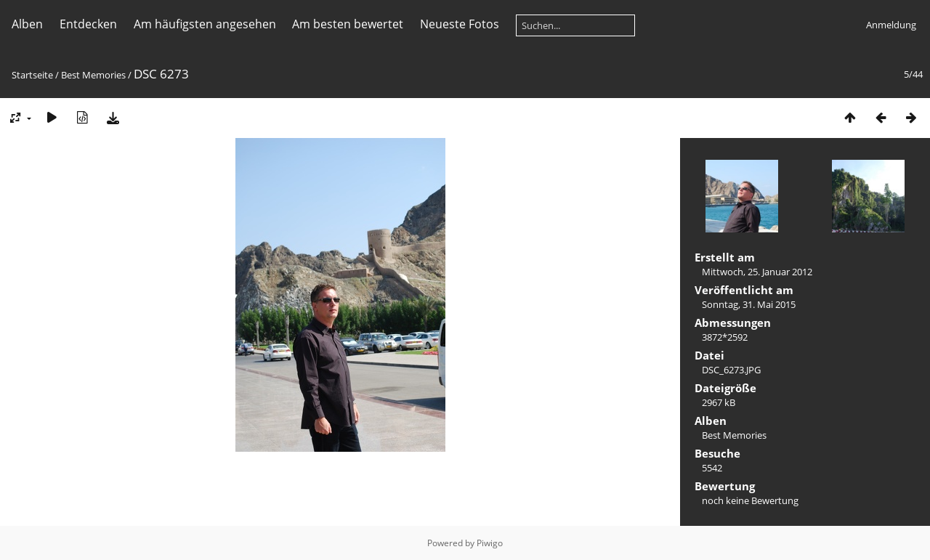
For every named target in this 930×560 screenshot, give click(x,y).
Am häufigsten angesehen (205, 24)
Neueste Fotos (460, 24)
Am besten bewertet (348, 24)
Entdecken (88, 24)
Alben (27, 24)
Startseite (32, 75)
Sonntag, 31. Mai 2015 (749, 304)
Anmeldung (891, 25)
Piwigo (490, 543)
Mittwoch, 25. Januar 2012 (757, 272)
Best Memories (93, 75)
